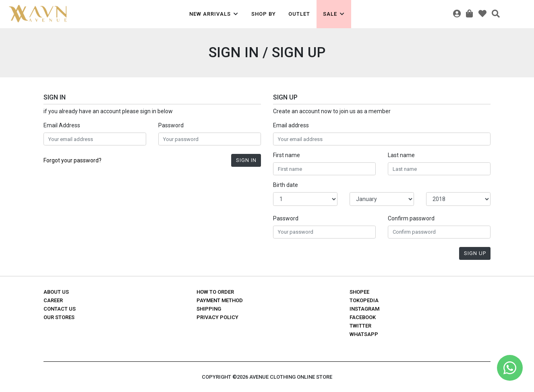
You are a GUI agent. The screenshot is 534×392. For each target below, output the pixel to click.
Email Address (62, 125)
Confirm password (411, 218)
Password (171, 125)
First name (287, 155)
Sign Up (475, 253)
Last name (401, 155)
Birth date (286, 185)
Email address (291, 125)
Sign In (246, 160)
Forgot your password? (72, 160)
